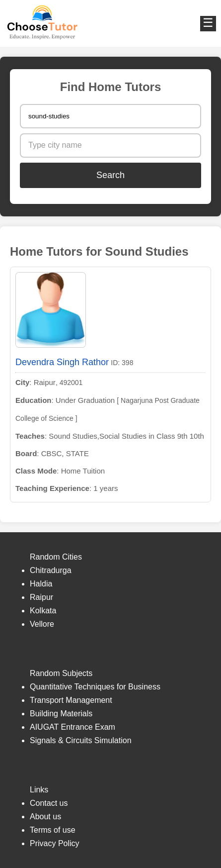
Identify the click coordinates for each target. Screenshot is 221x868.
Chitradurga (51, 570)
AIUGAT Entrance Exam (73, 727)
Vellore (42, 624)
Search (110, 175)
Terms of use (53, 830)
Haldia (41, 584)
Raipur (41, 597)
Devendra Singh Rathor (62, 362)
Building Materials (61, 714)
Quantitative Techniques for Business (95, 687)
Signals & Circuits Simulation (81, 740)
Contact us (49, 803)
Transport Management (71, 700)
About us (45, 817)
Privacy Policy (55, 843)
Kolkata (43, 611)
